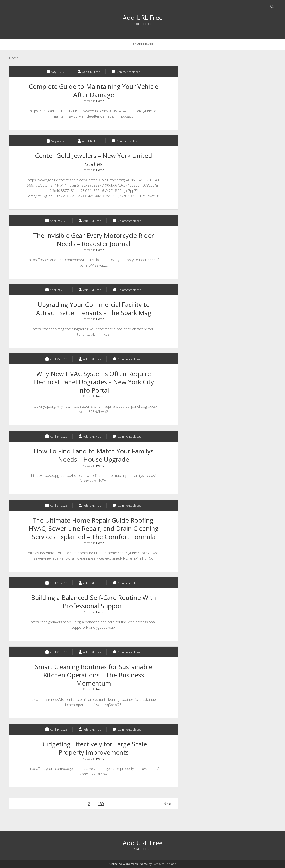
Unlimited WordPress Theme (129, 864)
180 (101, 804)
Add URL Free (143, 17)
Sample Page (143, 44)
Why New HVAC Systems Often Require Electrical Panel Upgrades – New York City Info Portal (94, 382)
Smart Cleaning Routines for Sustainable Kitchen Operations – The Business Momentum (94, 675)
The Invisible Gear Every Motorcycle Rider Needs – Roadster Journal (94, 239)
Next (167, 804)
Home (100, 101)
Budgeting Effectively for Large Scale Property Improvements (94, 748)
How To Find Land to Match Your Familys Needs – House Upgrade (94, 455)
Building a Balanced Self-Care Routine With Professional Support (94, 602)
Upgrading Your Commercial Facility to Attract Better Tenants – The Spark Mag (94, 309)
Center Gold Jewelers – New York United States (94, 160)
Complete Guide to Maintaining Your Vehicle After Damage (94, 90)
